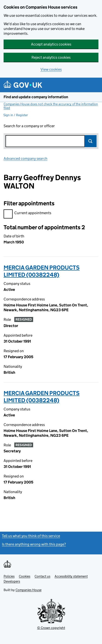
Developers (12, 581)
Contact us (42, 576)
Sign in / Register (16, 115)
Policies (9, 576)
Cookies (25, 576)
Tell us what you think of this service (31, 536)
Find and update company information (36, 97)
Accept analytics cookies (51, 44)
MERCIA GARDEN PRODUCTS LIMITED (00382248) (42, 271)
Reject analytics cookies (51, 57)
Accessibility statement (71, 576)
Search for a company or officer (29, 126)
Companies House (28, 590)
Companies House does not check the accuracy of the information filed (51, 106)
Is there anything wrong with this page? (34, 544)
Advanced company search (25, 158)
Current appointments (27, 214)
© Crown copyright (51, 628)
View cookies (51, 69)
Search (91, 141)
